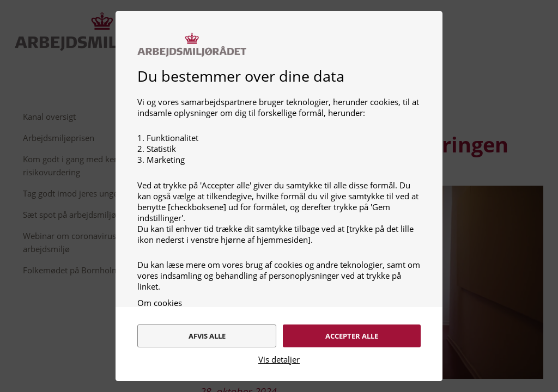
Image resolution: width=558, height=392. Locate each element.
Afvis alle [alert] (206, 329)
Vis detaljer (279, 359)
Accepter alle (353, 329)
